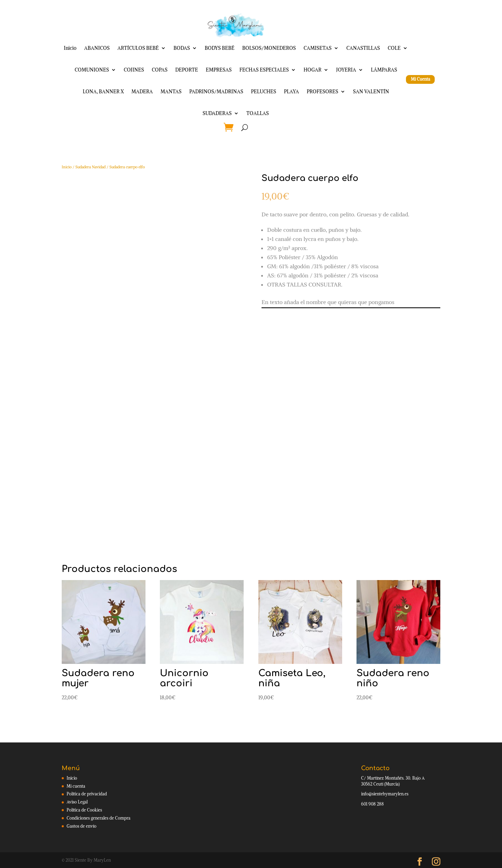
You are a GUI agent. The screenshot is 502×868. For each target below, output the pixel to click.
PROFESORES (323, 92)
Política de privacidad (87, 794)
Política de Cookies (84, 810)
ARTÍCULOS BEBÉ (138, 48)
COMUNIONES (92, 70)
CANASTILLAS (363, 48)
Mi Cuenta (420, 79)
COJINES (134, 70)
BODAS (182, 48)
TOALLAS (258, 113)
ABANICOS (97, 48)
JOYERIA (346, 70)
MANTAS (171, 92)
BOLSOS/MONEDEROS (269, 48)
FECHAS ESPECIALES (264, 70)
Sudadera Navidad (90, 167)
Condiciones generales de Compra (99, 818)
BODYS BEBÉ (220, 48)
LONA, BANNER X (103, 92)
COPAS (160, 70)
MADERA (142, 92)
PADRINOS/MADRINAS (216, 92)
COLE (394, 48)
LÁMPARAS (384, 70)
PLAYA (291, 92)
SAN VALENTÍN (371, 92)
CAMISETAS (318, 48)
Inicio (70, 48)
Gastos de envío (82, 826)
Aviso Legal (77, 802)
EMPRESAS (219, 70)
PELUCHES (264, 92)
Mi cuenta (76, 786)
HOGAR (313, 70)
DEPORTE (187, 70)
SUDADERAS (217, 113)
